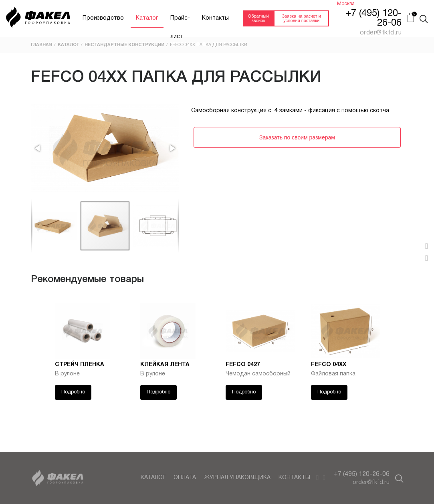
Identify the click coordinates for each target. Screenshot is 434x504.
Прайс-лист (180, 22)
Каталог (147, 18)
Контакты (215, 18)
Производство (103, 18)
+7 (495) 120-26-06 (362, 474)
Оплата (185, 478)
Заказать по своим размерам (297, 137)
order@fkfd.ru (371, 483)
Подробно (73, 392)
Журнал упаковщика (237, 478)
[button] (38, 148)
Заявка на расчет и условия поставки (301, 18)
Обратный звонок (258, 18)
